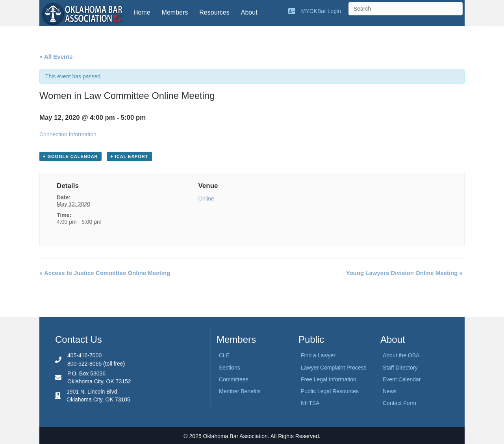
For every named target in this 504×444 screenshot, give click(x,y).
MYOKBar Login (321, 11)
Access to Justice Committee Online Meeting (105, 273)
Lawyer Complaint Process (334, 368)
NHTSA (310, 403)
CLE (224, 355)
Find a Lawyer (318, 355)
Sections (230, 368)
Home (142, 12)
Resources (214, 12)
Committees (234, 379)
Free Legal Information (329, 379)
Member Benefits (240, 391)
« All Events (56, 57)
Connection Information (68, 134)
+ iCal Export (129, 156)
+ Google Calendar (70, 156)
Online (206, 199)
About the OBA (401, 355)
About (249, 12)
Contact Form (399, 403)
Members (175, 12)
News (390, 391)
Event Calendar (402, 379)
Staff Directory (400, 368)
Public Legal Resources (330, 391)
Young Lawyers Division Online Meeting (404, 273)
